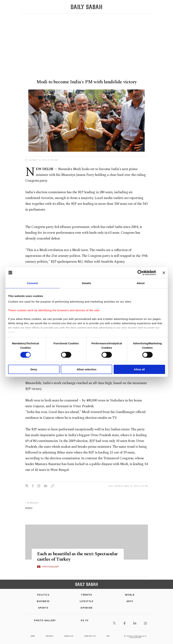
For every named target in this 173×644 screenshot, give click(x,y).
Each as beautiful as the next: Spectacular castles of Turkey (77, 557)
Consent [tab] (32, 283)
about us (69, 636)
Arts (130, 601)
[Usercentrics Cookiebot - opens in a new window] (140, 273)
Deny (34, 369)
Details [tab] (87, 283)
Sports (43, 608)
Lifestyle (86, 601)
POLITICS (43, 595)
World (130, 595)
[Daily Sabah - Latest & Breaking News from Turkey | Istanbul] (86, 7)
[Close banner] (164, 273)
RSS (108, 636)
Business (43, 601)
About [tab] (141, 283)
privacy (50, 636)
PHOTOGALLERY (51, 567)
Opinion (86, 608)
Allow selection (86, 369)
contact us (90, 636)
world (29, 508)
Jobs (33, 636)
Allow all (139, 369)
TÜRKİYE (86, 595)
